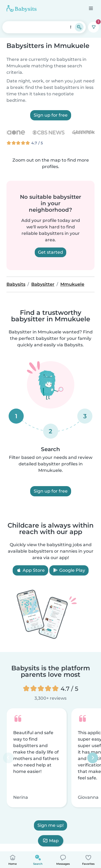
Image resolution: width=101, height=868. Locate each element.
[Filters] (93, 27)
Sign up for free (51, 115)
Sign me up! (50, 826)
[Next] (93, 758)
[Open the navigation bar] (91, 8)
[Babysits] (22, 8)
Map (51, 841)
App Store (30, 570)
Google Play (69, 570)
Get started (50, 252)
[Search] (79, 27)
